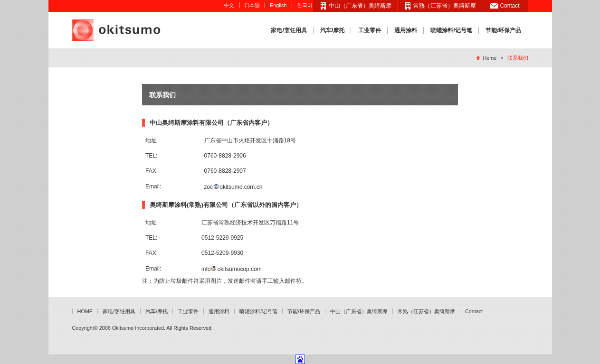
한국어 (305, 5)
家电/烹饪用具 (289, 30)
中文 (229, 5)
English (278, 5)
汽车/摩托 (332, 30)
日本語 (252, 5)
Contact (510, 6)
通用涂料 (406, 30)
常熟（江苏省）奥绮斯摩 (445, 6)
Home (490, 58)
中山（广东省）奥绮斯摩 (360, 6)
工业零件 (370, 30)
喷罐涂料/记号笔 (451, 30)
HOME (85, 311)
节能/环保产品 (503, 30)
